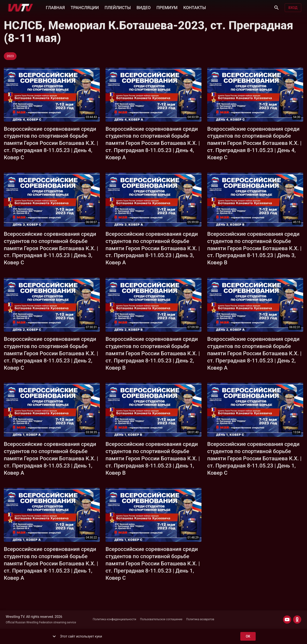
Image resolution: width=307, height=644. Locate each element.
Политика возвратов (200, 619)
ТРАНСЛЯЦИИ (85, 7)
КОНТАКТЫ (195, 7)
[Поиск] (277, 8)
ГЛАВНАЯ (55, 7)
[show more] (54, 636)
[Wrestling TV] (21, 8)
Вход (293, 8)
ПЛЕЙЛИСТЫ (118, 7)
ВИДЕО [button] (144, 7)
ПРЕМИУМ (167, 7)
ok (248, 636)
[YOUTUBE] (287, 620)
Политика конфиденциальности (115, 619)
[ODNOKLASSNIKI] (297, 620)
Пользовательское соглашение (161, 619)
